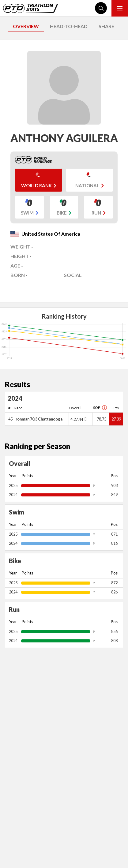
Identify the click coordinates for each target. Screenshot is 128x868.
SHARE (106, 26)
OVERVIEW (26, 26)
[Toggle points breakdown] (85, 419)
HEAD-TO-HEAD (69, 26)
